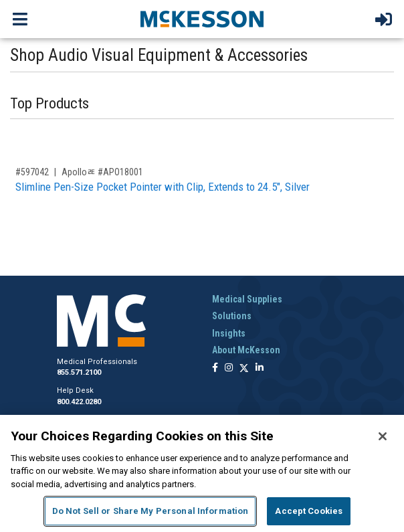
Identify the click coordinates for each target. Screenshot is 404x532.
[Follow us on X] (244, 368)
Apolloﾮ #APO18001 (102, 172)
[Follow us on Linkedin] (260, 368)
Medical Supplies (247, 299)
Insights (229, 333)
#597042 (32, 172)
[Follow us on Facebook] (215, 368)
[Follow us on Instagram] (229, 368)
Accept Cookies (309, 511)
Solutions (232, 316)
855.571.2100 (79, 372)
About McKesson (246, 350)
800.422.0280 (79, 402)
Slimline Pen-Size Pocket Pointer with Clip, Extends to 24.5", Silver (163, 187)
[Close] (383, 436)
